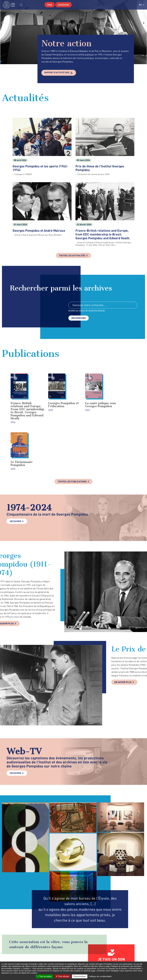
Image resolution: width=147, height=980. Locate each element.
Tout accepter (44, 976)
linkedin (123, 960)
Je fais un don (111, 918)
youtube (130, 960)
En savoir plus (124, 641)
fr (141, 5)
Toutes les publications (72, 440)
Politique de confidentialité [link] (100, 976)
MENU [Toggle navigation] (15, 5)
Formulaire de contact (72, 960)
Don (49, 5)
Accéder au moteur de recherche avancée (87, 311)
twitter (110, 960)
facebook (105, 960)
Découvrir (15, 480)
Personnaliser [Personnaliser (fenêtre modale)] (80, 976)
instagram (116, 960)
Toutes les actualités (72, 256)
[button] (1, 61)
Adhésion (64, 5)
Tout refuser (62, 976)
